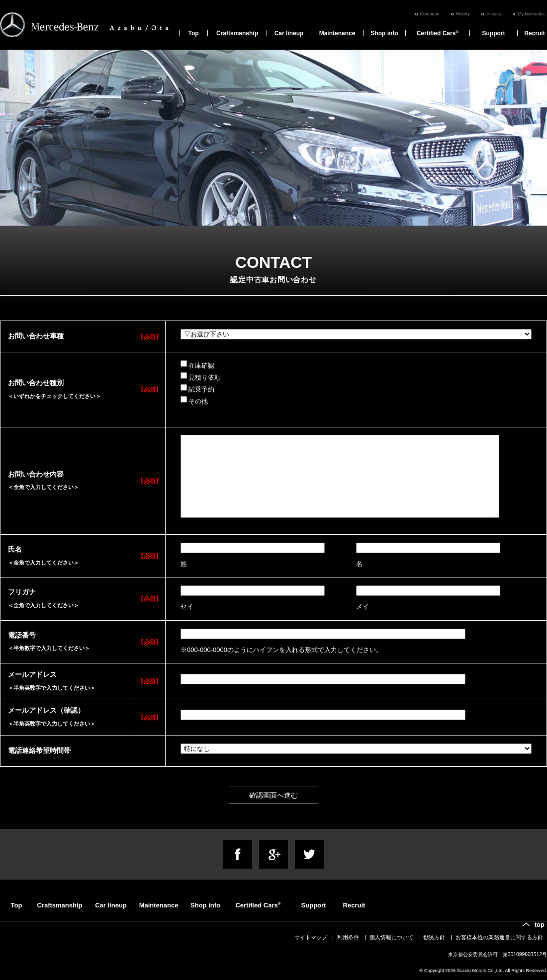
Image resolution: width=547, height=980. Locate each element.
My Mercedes (531, 14)
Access (494, 14)
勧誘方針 (434, 937)
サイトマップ (311, 937)
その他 (194, 401)
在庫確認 (197, 365)
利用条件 (348, 937)
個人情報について (391, 937)
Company (430, 14)
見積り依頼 (201, 377)
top (540, 925)
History (463, 14)
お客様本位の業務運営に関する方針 (499, 937)
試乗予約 (197, 389)
